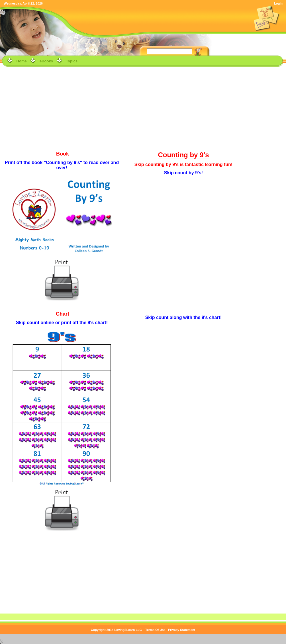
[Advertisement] (143, 108)
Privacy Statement (182, 630)
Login (278, 3)
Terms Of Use (155, 630)
